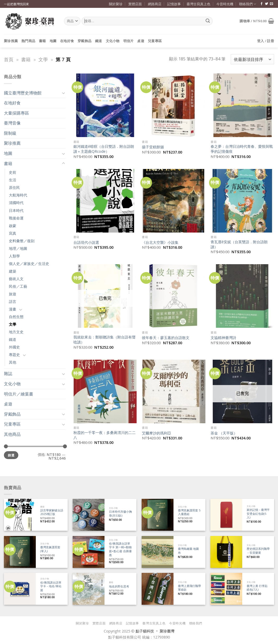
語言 (13, 301)
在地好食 (67, 41)
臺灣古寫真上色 (198, 4)
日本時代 (16, 210)
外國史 (14, 347)
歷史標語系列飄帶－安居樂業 (258, 551)
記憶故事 (174, 4)
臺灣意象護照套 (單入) (50, 549)
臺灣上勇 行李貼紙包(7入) (257, 588)
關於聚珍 (116, 4)
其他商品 (12, 434)
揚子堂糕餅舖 (153, 147)
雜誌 (8, 374)
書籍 (42, 41)
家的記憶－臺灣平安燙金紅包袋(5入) (258, 514)
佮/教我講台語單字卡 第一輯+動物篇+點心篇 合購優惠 (120, 549)
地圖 (53, 41)
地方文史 (16, 332)
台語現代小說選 (86, 242)
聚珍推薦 (11, 41)
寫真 (13, 233)
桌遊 (141, 41)
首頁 (9, 59)
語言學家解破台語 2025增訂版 (52, 512)
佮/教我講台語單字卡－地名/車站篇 (51, 586)
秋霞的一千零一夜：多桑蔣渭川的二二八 (105, 435)
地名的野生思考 (119, 586)
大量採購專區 (16, 113)
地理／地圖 (18, 248)
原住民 (14, 187)
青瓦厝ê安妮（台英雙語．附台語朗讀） (239, 244)
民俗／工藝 (18, 286)
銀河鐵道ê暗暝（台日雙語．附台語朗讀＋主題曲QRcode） (104, 149)
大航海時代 (18, 195)
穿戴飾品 (85, 41)
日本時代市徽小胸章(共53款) (120, 514)
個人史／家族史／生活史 (29, 264)
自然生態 (16, 317)
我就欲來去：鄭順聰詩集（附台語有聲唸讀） (105, 340)
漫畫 (13, 309)
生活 (13, 180)
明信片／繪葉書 (19, 394)
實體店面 (135, 4)
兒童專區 (155, 41)
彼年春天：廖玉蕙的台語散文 (166, 338)
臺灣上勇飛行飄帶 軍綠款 (189, 588)
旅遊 (13, 294)
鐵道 (99, 41)
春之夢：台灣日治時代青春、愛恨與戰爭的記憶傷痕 (242, 149)
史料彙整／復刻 (22, 241)
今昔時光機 (225, 4)
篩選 (11, 455)
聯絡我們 (248, 4)
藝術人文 (16, 279)
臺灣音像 (12, 123)
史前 (13, 172)
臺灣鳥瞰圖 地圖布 (188, 551)
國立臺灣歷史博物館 (23, 93)
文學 (43, 59)
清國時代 (16, 203)
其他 (13, 362)
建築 (13, 271)
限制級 (10, 133)
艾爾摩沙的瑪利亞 (157, 433)
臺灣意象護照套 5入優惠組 (189, 512)
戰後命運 (16, 218)
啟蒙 (13, 226)
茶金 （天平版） (224, 433)
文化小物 (113, 41)
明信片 (129, 41)
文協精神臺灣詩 (223, 338)
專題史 (14, 355)
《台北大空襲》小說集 (160, 242)
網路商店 (155, 4)
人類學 (14, 256)
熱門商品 (28, 41)
